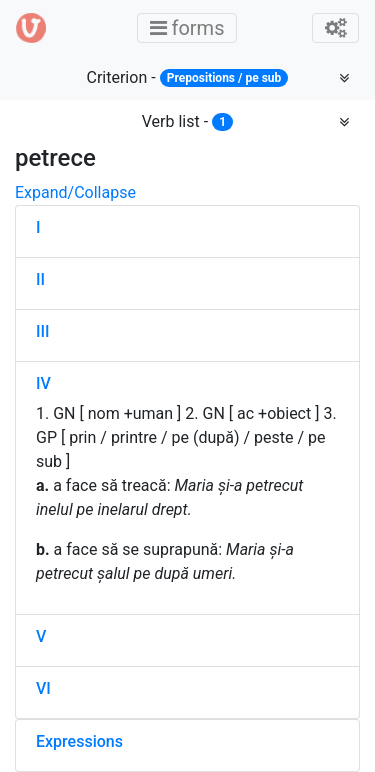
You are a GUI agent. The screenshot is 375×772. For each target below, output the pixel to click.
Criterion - (188, 77)
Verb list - (188, 121)
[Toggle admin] (335, 28)
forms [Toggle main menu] (193, 27)
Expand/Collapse (75, 192)
